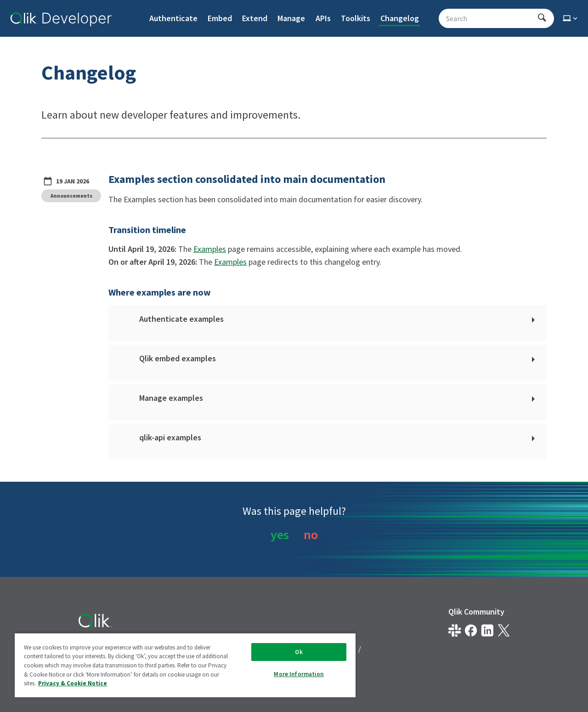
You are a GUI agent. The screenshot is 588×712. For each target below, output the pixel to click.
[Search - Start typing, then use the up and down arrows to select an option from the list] (491, 18)
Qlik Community (476, 612)
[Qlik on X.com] (504, 630)
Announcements (71, 196)
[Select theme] (571, 18)
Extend (255, 18)
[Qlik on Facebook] (471, 630)
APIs (323, 18)
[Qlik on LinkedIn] (487, 630)
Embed (220, 18)
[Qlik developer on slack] (455, 630)
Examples (210, 249)
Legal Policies (175, 649)
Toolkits (356, 18)
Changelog (400, 18)
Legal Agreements (107, 649)
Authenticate (173, 18)
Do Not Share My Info (112, 665)
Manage (291, 18)
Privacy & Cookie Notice (253, 649)
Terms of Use (330, 649)
